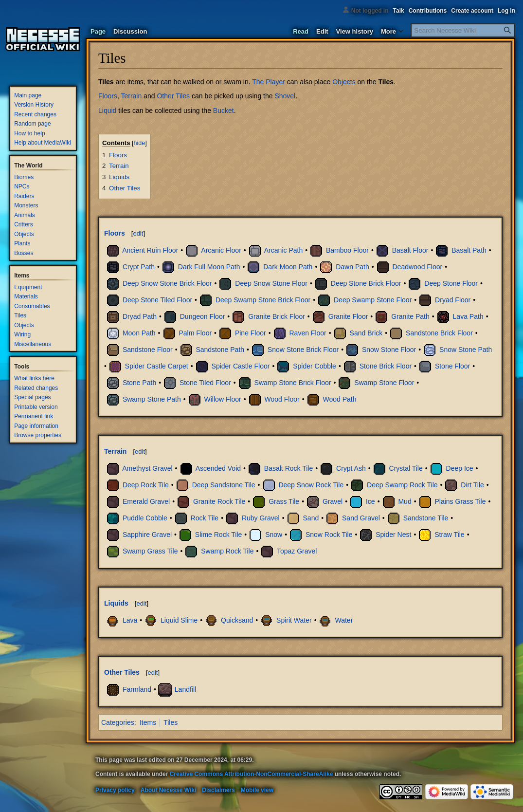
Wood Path (339, 399)
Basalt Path (469, 250)
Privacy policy (115, 790)
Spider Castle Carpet (157, 366)
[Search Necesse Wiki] (463, 30)
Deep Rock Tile (146, 485)
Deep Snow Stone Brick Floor (167, 283)
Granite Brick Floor (277, 316)
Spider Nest (393, 535)
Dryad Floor (453, 300)
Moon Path (139, 333)
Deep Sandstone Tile (224, 485)
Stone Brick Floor (386, 366)
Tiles (386, 82)
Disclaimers (218, 790)
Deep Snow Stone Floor (271, 283)
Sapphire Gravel (147, 535)
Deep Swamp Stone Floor (373, 300)
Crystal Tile (406, 468)
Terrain (131, 96)
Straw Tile (449, 535)
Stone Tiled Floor (205, 383)
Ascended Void (218, 468)
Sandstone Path (220, 350)
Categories (118, 722)
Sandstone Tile (426, 518)
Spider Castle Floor (241, 366)
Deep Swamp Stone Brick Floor (263, 300)
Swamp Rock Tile (227, 551)
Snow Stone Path (466, 350)
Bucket (224, 111)
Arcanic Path (283, 250)
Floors (108, 96)
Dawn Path (352, 267)
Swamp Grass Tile (150, 551)
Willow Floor (223, 399)
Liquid (107, 111)
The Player (269, 82)
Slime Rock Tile (218, 535)
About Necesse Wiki (169, 790)
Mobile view (257, 790)
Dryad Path (140, 316)
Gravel (333, 501)
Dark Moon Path (288, 267)
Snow (274, 535)
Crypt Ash (351, 468)
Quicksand (237, 620)
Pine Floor (251, 333)
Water (344, 620)
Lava (130, 620)
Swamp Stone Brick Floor (293, 383)
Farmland (137, 689)
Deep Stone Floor (451, 283)
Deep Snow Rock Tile (311, 485)
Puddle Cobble (145, 518)
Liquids (116, 603)
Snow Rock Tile (329, 535)
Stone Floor (452, 366)
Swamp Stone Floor (384, 383)
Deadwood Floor (417, 267)
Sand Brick (366, 333)
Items (148, 722)
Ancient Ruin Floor (150, 250)
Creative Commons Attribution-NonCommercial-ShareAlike (252, 774)
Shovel (285, 96)
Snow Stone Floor (389, 350)
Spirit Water (294, 620)
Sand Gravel (361, 518)
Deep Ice (460, 468)
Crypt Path (139, 267)
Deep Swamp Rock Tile (402, 485)
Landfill (185, 689)
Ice (370, 501)
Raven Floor (308, 333)
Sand (311, 518)
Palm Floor (195, 333)
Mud (405, 501)
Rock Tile (205, 518)
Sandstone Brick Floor (439, 333)
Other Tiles (173, 96)
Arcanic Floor (221, 250)
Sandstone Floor (148, 350)
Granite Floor (348, 316)
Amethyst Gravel (147, 468)
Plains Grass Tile (460, 501)
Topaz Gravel (297, 551)
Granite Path (410, 316)
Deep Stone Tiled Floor (157, 300)
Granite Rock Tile (219, 501)
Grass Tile (284, 501)
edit (138, 233)
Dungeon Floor (203, 316)
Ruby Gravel (261, 518)
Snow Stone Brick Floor (303, 350)
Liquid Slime (179, 620)
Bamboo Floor (347, 250)
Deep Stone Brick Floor (366, 283)
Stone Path (139, 383)
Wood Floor (282, 399)
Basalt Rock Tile (289, 468)
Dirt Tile (472, 485)
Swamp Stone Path (152, 399)
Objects (344, 82)
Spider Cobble (315, 366)
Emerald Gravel (146, 501)
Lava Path (468, 316)
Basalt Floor (410, 250)
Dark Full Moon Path (209, 267)
